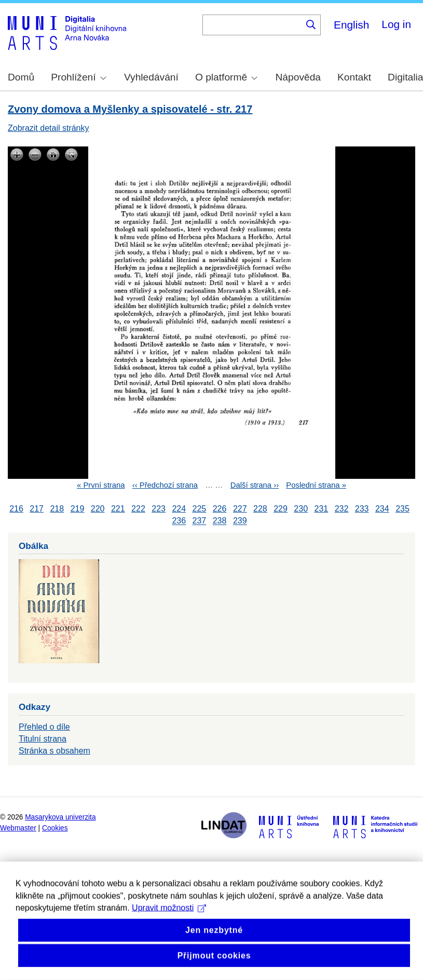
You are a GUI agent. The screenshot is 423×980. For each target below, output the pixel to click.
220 (98, 509)
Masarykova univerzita (60, 817)
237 (200, 521)
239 (240, 521)
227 (240, 509)
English (351, 25)
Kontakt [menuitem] (354, 77)
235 (402, 509)
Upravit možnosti (169, 931)
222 (138, 509)
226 (220, 509)
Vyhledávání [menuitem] (151, 77)
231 (322, 509)
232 (342, 509)
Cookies (55, 828)
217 (37, 509)
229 (281, 509)
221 (118, 509)
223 (159, 509)
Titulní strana (43, 739)
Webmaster (18, 828)
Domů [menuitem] (21, 77)
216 (16, 509)
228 (260, 509)
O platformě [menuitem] (226, 77)
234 (382, 509)
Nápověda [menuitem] (298, 77)
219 (78, 509)
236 (179, 521)
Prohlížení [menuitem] (78, 77)
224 (179, 509)
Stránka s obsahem (54, 751)
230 (301, 509)
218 (57, 509)
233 (362, 509)
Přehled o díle (44, 727)
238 (220, 521)
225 (200, 509)
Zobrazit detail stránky (49, 128)
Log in (396, 24)
